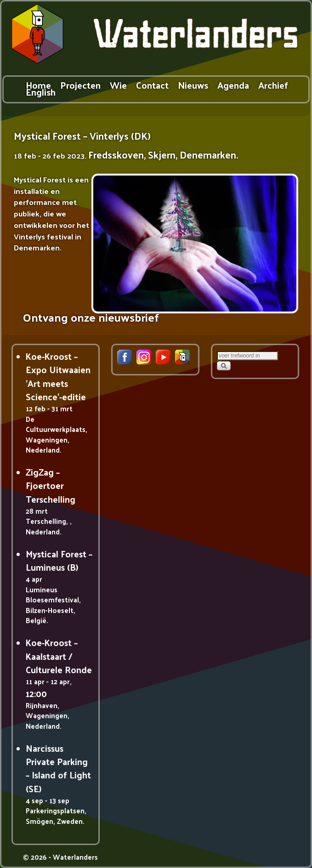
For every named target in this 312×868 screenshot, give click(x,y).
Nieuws (193, 85)
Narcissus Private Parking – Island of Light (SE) (58, 768)
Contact (152, 85)
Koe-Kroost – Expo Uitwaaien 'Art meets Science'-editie (58, 376)
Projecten (80, 85)
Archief (273, 85)
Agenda (233, 85)
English (41, 92)
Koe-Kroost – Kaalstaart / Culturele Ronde (59, 656)
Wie (118, 85)
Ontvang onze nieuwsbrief (91, 317)
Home (38, 85)
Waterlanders (75, 857)
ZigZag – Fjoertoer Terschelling (51, 485)
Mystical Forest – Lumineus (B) (59, 560)
